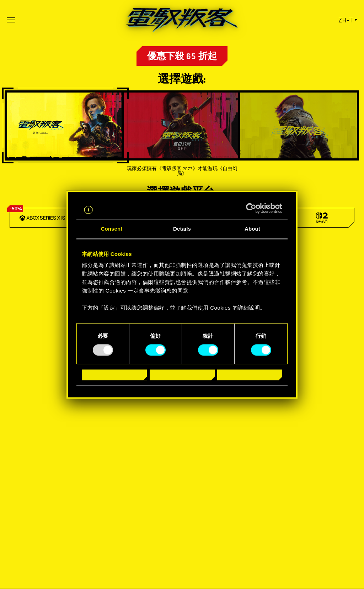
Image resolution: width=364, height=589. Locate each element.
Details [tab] (182, 229)
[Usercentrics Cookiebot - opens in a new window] (251, 208)
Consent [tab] (112, 229)
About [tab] (252, 229)
